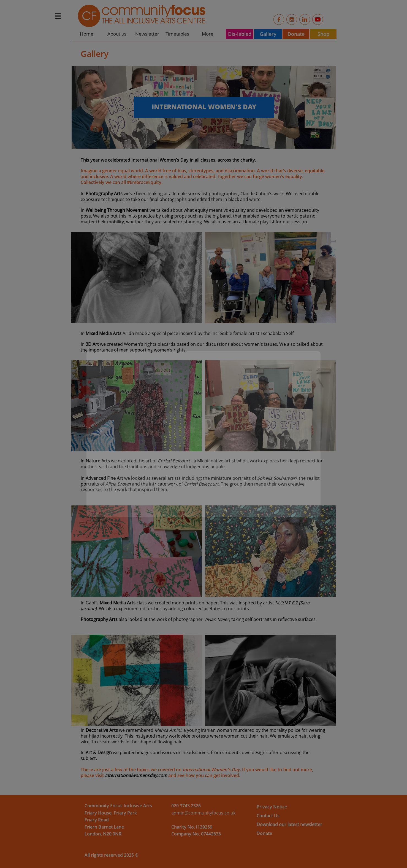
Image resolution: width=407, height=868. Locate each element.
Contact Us (268, 816)
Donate (264, 833)
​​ (186, 806)
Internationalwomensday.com (136, 775)
